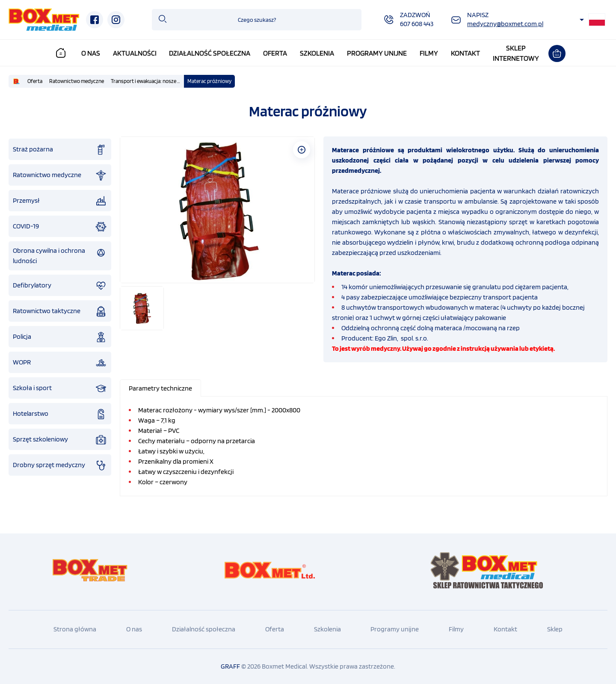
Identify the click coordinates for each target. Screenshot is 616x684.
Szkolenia (321, 53)
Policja (60, 337)
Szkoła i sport (60, 388)
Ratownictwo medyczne (77, 81)
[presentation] (160, 388)
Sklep (555, 629)
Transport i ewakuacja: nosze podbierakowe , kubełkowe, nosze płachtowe (147, 81)
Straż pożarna (60, 149)
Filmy (433, 53)
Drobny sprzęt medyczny (60, 465)
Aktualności (138, 53)
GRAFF (230, 666)
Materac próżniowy (209, 81)
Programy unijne (381, 53)
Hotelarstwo (60, 414)
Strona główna (75, 629)
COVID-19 (60, 226)
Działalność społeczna (213, 53)
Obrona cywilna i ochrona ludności (60, 255)
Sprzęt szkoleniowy (60, 439)
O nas (94, 53)
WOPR (60, 362)
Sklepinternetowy (520, 53)
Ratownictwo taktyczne (60, 311)
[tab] (161, 388)
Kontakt (469, 53)
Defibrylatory (60, 285)
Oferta (279, 53)
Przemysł (60, 201)
